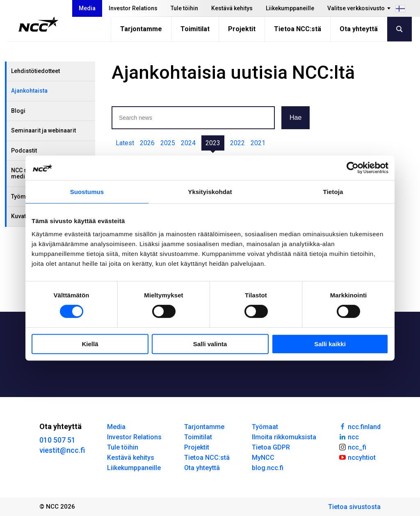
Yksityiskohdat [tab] (210, 192)
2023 (213, 143)
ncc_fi (352, 447)
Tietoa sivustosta (354, 507)
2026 (147, 143)
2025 (168, 143)
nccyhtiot (357, 457)
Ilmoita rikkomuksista (284, 437)
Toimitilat (195, 29)
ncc (349, 436)
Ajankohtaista (29, 91)
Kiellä (90, 344)
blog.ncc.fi (268, 468)
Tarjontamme (141, 29)
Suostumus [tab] (87, 192)
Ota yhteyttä (359, 29)
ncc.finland (360, 426)
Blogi (18, 111)
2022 (237, 143)
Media (87, 8)
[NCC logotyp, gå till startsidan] (38, 24)
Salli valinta (210, 344)
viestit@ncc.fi (62, 450)
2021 (258, 143)
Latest (125, 143)
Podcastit (24, 151)
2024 (188, 143)
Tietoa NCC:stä (298, 29)
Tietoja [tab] (333, 192)
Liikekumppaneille (290, 8)
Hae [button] (296, 118)
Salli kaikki (330, 344)
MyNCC (263, 458)
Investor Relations (133, 8)
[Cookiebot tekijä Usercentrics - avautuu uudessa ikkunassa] (353, 168)
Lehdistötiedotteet (35, 71)
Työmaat (265, 427)
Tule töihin (184, 8)
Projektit (242, 29)
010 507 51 (57, 440)
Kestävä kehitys (232, 8)
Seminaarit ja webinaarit (43, 130)
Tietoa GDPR (271, 447)
